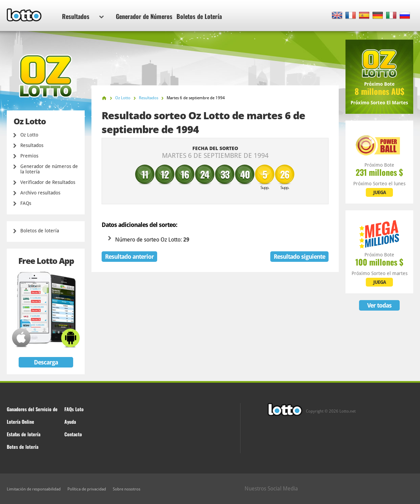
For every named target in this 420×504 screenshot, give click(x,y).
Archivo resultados (40, 193)
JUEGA (380, 192)
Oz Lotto (29, 135)
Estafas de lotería (24, 434)
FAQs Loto (74, 409)
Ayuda (70, 422)
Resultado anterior (129, 257)
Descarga (46, 362)
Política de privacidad (87, 489)
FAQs (26, 203)
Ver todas (379, 305)
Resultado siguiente (299, 257)
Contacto (73, 434)
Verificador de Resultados (48, 182)
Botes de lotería (23, 447)
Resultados (83, 16)
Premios (29, 156)
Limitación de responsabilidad (34, 489)
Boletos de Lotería (199, 16)
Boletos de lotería (40, 231)
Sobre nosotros (127, 489)
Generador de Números (144, 16)
